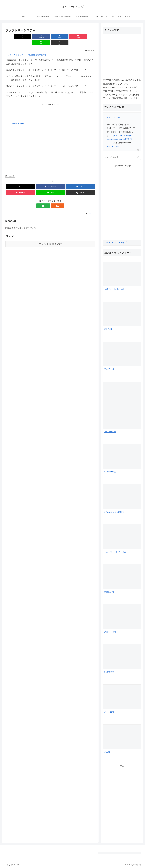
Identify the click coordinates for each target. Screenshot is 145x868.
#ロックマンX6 (114, 117)
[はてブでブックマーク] (43, 37)
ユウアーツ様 (110, 432)
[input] (122, 157)
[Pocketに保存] (58, 37)
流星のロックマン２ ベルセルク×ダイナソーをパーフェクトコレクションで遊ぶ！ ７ (46, 64)
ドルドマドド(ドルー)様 (115, 552)
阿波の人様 (109, 592)
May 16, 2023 (113, 146)
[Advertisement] (50, 105)
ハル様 (107, 752)
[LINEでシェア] (73, 37)
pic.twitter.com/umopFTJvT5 (119, 139)
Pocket (21, 117)
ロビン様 (108, 329)
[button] (88, 37)
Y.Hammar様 (110, 472)
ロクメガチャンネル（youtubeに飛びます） (27, 49)
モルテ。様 (109, 369)
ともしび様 (109, 712)
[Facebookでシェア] (28, 37)
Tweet (14, 117)
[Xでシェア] (13, 37)
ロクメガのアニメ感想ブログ (117, 243)
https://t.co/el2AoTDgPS (122, 135)
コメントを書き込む (50, 238)
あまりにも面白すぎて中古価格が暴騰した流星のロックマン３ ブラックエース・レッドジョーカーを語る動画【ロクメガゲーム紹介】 (50, 72)
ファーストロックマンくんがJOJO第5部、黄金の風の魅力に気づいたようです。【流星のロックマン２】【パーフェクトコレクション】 (50, 88)
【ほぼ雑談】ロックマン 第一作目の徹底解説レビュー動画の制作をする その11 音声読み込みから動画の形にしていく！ (50, 56)
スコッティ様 (110, 632)
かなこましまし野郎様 (114, 512)
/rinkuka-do (10, 170)
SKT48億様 (109, 672)
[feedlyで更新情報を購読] (48, 200)
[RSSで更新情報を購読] (53, 200)
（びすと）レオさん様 (114, 289)
